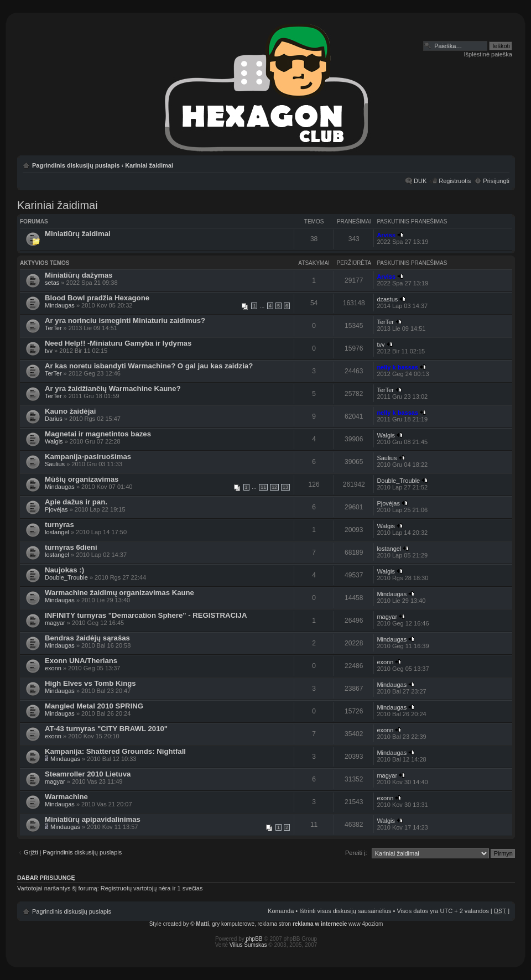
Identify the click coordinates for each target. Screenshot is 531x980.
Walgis (54, 441)
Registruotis (455, 181)
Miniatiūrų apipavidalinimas (93, 819)
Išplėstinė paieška (488, 54)
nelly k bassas (397, 367)
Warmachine (66, 797)
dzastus (387, 299)
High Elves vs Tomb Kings (90, 683)
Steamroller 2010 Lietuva (88, 774)
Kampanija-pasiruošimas (88, 457)
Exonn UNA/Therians (81, 661)
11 (263, 487)
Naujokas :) (64, 570)
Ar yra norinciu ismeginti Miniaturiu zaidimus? (125, 320)
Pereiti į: (356, 853)
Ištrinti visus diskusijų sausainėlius (345, 911)
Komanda (281, 911)
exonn (53, 668)
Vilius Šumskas (248, 945)
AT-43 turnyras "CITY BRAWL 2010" (106, 729)
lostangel (57, 532)
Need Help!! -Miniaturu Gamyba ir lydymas (118, 343)
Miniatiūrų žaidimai (78, 234)
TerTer (53, 328)
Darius (54, 419)
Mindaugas (60, 305)
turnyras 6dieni (71, 547)
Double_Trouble (398, 481)
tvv (49, 351)
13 (285, 487)
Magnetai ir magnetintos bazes (98, 434)
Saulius (55, 464)
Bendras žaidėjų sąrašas (87, 638)
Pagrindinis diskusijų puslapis (76, 165)
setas (52, 283)
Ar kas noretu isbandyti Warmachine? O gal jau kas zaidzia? (149, 366)
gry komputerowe (233, 924)
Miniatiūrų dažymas (79, 275)
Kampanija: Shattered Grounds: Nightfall (115, 751)
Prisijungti (496, 181)
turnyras (59, 525)
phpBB (254, 939)
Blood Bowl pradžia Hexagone (97, 298)
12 (274, 487)
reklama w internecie (320, 924)
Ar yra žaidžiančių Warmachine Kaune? (113, 389)
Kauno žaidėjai (70, 411)
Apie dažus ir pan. (76, 502)
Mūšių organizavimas (82, 479)
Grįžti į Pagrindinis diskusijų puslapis (73, 852)
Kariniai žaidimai (149, 165)
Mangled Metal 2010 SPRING (94, 706)
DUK (420, 181)
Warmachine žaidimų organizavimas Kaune (119, 593)
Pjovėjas (56, 509)
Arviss (386, 235)
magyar (55, 623)
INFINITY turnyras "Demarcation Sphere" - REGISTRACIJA (146, 615)
